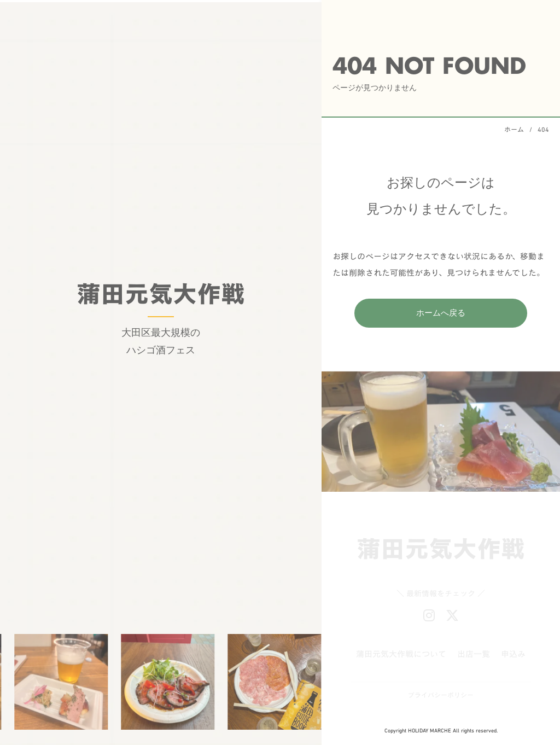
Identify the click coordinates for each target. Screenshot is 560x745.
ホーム (514, 129)
